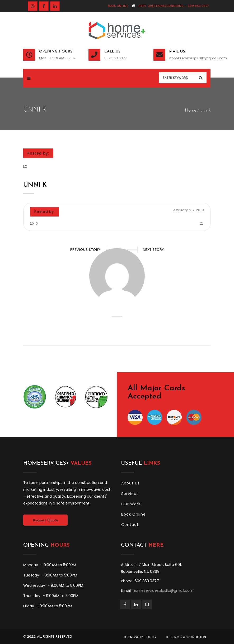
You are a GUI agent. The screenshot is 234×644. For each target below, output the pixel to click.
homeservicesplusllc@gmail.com (190, 58)
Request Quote (45, 520)
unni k (35, 185)
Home (191, 110)
